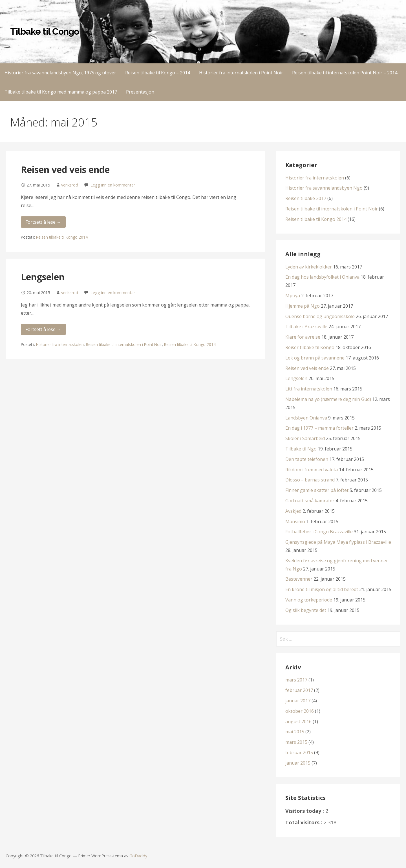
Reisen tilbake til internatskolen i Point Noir (124, 344)
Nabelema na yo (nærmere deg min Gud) (328, 399)
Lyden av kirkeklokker (309, 267)
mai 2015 (295, 732)
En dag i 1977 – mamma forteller (319, 428)
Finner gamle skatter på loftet (317, 490)
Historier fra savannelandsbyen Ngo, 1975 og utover (60, 73)
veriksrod (70, 185)
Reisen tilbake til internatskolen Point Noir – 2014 (345, 73)
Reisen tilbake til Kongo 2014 (62, 237)
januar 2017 (298, 701)
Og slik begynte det (306, 610)
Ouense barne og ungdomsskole (320, 316)
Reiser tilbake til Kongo (310, 347)
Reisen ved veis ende (65, 169)
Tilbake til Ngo (301, 449)
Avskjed (293, 511)
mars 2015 (296, 742)
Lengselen (43, 277)
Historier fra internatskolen (60, 344)
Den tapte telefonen (307, 459)
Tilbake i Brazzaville (306, 327)
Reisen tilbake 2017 (306, 198)
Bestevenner (299, 579)
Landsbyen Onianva (306, 418)
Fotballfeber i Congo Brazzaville (319, 532)
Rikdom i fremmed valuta (312, 470)
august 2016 (298, 722)
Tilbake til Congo (45, 31)
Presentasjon (140, 92)
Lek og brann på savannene (315, 358)
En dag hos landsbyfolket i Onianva (322, 277)
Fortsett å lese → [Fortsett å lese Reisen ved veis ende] (43, 222)
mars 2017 (296, 680)
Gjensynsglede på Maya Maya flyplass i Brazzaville (338, 542)
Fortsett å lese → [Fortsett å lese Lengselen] (43, 329)
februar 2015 (299, 752)
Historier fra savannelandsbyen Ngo (324, 188)
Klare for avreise (303, 337)
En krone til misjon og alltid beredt (322, 589)
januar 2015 (298, 763)
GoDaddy (138, 856)
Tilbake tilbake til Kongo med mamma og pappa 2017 (61, 92)
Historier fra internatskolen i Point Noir (241, 73)
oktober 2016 (300, 711)
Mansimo (295, 521)
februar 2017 (299, 690)
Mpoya (293, 296)
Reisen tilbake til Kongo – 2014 (158, 73)
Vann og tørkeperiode (309, 600)
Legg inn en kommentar (113, 185)
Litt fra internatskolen (309, 389)
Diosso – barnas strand (310, 480)
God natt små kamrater (310, 501)
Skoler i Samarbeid (305, 438)
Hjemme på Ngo (303, 306)
